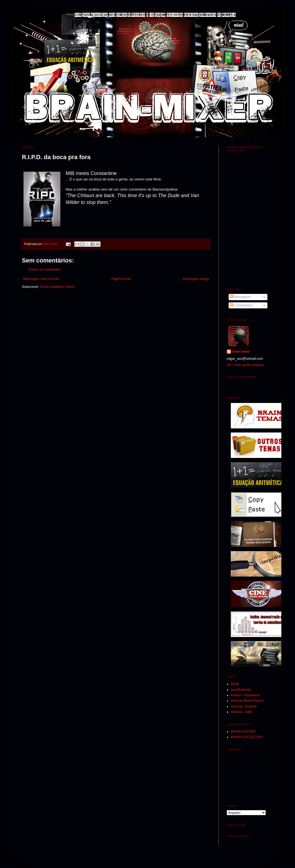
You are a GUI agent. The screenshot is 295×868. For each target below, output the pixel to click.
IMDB (235, 684)
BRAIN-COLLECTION (247, 737)
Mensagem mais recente (41, 279)
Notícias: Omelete (244, 706)
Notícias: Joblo (242, 712)
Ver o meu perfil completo (245, 365)
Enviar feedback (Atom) (57, 287)
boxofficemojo (241, 690)
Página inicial (121, 279)
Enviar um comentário (45, 270)
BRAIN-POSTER (243, 732)
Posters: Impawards (245, 695)
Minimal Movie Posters (247, 701)
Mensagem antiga (196, 279)
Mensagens (240, 297)
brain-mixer (241, 352)
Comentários (241, 305)
